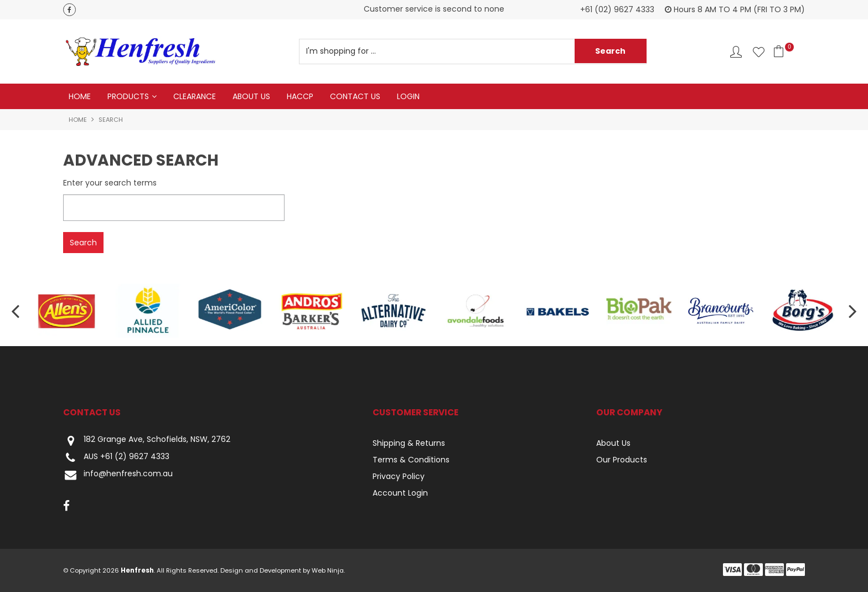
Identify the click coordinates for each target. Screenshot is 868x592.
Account (736, 52)
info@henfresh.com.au (118, 475)
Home (80, 96)
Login (408, 96)
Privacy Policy (399, 476)
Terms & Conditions (411, 460)
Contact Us (355, 96)
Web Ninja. (328, 570)
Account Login (400, 493)
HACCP (300, 96)
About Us (251, 96)
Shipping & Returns (409, 443)
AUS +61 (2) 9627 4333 (116, 458)
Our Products (622, 460)
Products (128, 96)
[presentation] (17, 311)
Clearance (195, 96)
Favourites (759, 52)
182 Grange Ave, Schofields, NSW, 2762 (147, 441)
